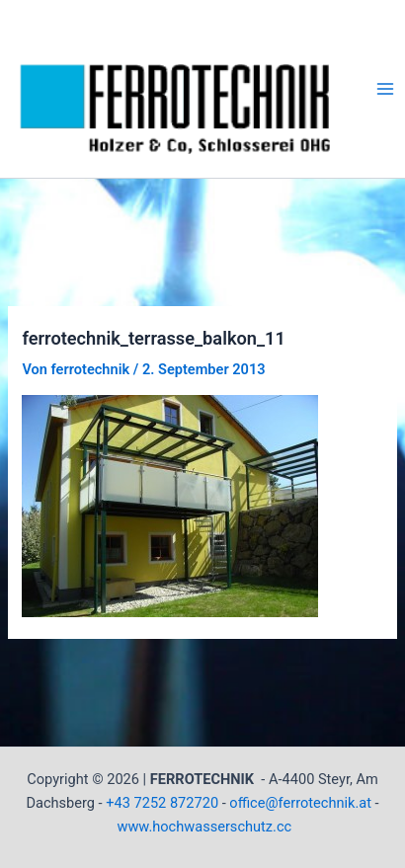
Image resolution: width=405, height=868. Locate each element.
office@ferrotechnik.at (300, 803)
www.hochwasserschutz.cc (204, 827)
